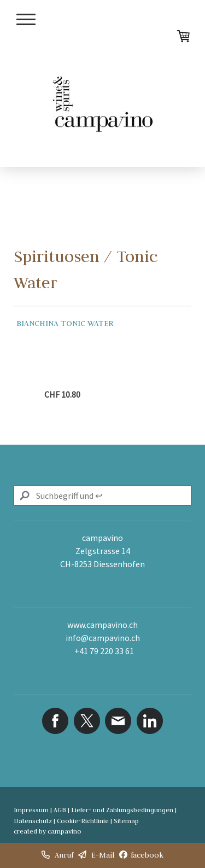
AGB (60, 810)
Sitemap (126, 821)
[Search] (102, 496)
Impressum (31, 810)
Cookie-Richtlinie (83, 821)
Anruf (64, 855)
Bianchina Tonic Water (65, 323)
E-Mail (103, 855)
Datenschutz (33, 821)
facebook (147, 855)
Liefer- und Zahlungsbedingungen (122, 810)
